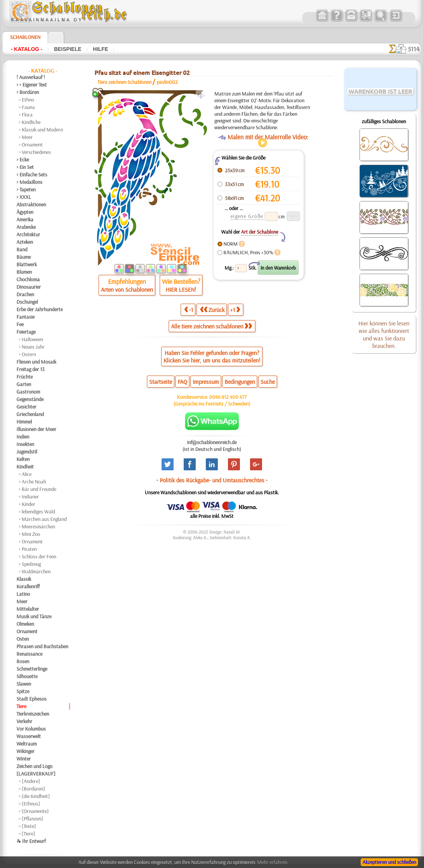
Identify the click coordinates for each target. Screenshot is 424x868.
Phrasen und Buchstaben (42, 646)
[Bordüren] (33, 789)
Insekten (25, 444)
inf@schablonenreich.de (212, 442)
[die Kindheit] (36, 796)
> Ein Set (25, 167)
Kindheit (25, 467)
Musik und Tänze (34, 616)
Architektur (28, 234)
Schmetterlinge (32, 669)
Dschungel (27, 302)
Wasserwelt (29, 736)
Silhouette (27, 676)
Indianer (30, 497)
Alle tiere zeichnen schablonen (211, 326)
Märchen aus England (44, 519)
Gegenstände (30, 399)
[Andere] (31, 781)
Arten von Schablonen (127, 289)
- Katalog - (27, 49)
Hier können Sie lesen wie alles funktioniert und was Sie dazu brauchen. (384, 334)
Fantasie (25, 317)
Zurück (212, 309)
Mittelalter (28, 609)
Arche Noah (34, 482)
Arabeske (26, 227)
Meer (27, 137)
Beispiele (68, 49)
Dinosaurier (29, 287)
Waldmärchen (36, 571)
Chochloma (28, 279)
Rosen (23, 661)
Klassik (24, 579)
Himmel (24, 422)
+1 (235, 309)
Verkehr (24, 721)
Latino (23, 594)
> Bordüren (28, 92)
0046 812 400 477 (228, 397)
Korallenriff (28, 586)
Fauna (28, 107)
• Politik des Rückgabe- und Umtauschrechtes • (212, 480)
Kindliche (31, 122)
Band (22, 249)
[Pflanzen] (32, 819)
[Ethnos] (31, 804)
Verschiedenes (36, 152)
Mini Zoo (31, 534)
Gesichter (26, 407)
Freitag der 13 (31, 369)
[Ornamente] (35, 811)
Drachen (25, 294)
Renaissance (29, 654)
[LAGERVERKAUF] (36, 774)
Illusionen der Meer (36, 429)
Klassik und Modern (42, 130)
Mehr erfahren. (273, 862)
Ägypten (25, 212)
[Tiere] (28, 834)
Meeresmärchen (38, 526)
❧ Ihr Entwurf (31, 841)
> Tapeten (26, 189)
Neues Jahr (33, 347)
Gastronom (28, 392)
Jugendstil (27, 452)
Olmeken (25, 624)
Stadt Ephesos (31, 699)
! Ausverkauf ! (31, 77)
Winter (24, 759)
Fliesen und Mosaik (36, 362)
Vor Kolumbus (31, 729)
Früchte (25, 377)
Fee (20, 324)
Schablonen (25, 37)
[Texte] (29, 826)
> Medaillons (29, 182)
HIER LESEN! (181, 289)
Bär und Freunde (39, 489)
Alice (27, 474)
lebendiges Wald (38, 512)
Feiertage (26, 332)
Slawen (24, 684)
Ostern (29, 354)
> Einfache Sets (32, 174)
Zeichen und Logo (34, 766)
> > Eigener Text (32, 85)
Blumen (24, 272)
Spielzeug (31, 564)
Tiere (21, 706)
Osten (23, 639)
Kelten (23, 459)
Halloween (32, 339)
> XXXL (24, 197)
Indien (23, 437)
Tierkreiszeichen (33, 714)
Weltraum (27, 744)
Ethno (28, 100)
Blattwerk (27, 264)
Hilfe (100, 49)
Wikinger (25, 751)
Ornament (32, 145)
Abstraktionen (31, 204)
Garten (24, 384)
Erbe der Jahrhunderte (40, 309)
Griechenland (30, 414)
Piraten (29, 549)
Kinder (28, 504)
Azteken (25, 242)
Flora (27, 115)
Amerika (25, 219)
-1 (189, 309)
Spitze (23, 691)
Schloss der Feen (39, 556)
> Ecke (23, 160)
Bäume (24, 257)
